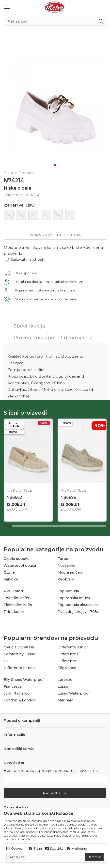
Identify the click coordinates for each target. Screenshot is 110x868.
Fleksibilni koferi (19, 605)
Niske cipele (18, 188)
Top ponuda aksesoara (78, 605)
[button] (25, 260)
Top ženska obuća (74, 598)
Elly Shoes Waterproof (24, 680)
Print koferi (14, 612)
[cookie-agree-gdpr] (94, 857)
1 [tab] (55, 165)
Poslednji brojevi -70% (78, 612)
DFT (8, 661)
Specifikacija (29, 326)
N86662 (14, 497)
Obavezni (18, 849)
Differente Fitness (20, 668)
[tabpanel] (55, 103)
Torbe (63, 559)
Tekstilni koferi (17, 598)
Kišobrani (66, 579)
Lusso (63, 686)
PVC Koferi (13, 591)
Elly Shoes (67, 668)
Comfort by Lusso (19, 654)
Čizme (9, 572)
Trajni (38, 849)
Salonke (11, 579)
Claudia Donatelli (19, 647)
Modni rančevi (70, 572)
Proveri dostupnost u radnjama (53, 338)
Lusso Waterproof (74, 693)
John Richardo (17, 693)
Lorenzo (65, 680)
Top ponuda (68, 591)
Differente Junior (73, 647)
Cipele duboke (17, 559)
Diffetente (67, 661)
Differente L (68, 654)
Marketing (79, 849)
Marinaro (66, 700)
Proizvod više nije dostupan (55, 235)
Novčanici (66, 566)
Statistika (57, 849)
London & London (20, 700)
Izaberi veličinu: (19, 205)
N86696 (68, 497)
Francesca (13, 686)
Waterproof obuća (20, 566)
